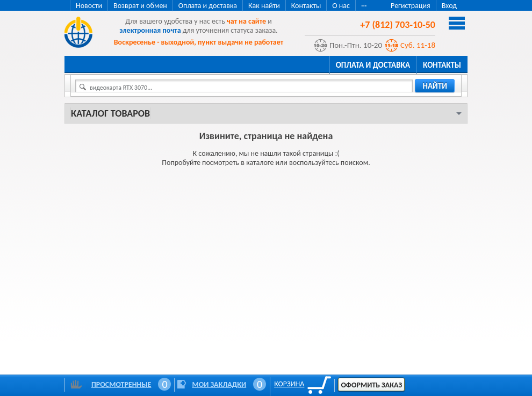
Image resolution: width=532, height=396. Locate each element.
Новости (89, 6)
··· (364, 6)
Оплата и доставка (208, 6)
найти (435, 86)
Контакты (306, 6)
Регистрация (411, 6)
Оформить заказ (371, 385)
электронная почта (150, 30)
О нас (341, 6)
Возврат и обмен (140, 6)
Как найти (264, 6)
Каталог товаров (110, 113)
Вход (449, 6)
